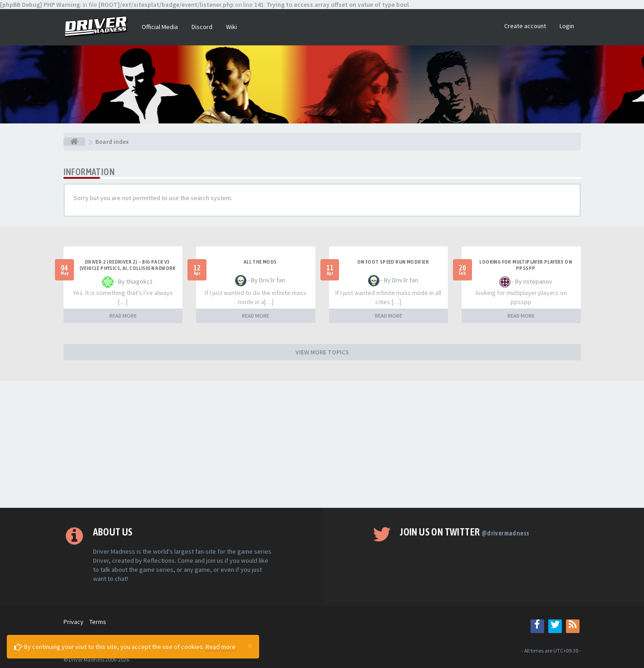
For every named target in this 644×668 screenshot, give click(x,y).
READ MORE (123, 316)
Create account (525, 26)
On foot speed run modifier (393, 262)
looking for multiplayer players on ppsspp (526, 265)
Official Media (160, 27)
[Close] (250, 646)
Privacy (74, 622)
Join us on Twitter (465, 532)
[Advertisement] (322, 444)
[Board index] (74, 142)
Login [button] (567, 26)
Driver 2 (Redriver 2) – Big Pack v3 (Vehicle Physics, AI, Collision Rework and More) (128, 268)
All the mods (260, 262)
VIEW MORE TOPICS (322, 352)
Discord (202, 27)
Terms (98, 622)
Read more (221, 647)
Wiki (231, 27)
